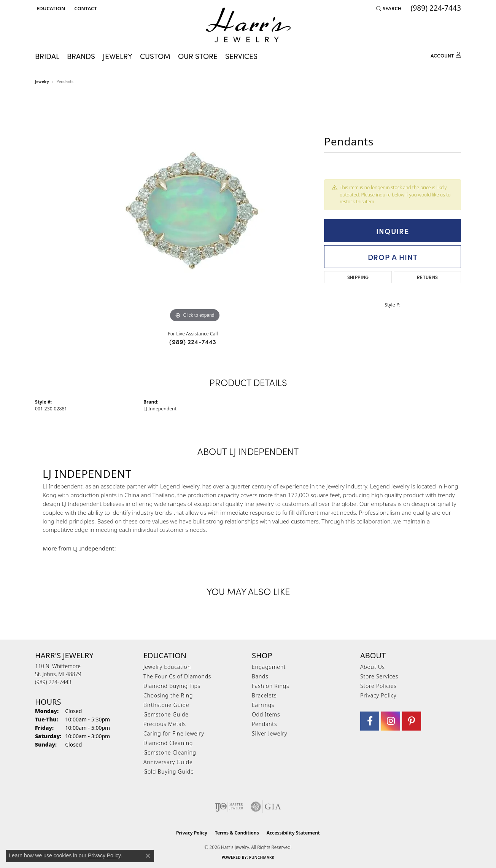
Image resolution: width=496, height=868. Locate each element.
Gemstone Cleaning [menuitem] (170, 752)
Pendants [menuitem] (264, 724)
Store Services (379, 676)
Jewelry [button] (118, 56)
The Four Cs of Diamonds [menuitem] (177, 676)
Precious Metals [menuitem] (165, 724)
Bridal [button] (47, 56)
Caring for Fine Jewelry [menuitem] (174, 733)
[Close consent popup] (148, 856)
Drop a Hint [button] (393, 257)
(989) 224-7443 (193, 341)
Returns (428, 277)
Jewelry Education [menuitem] (167, 667)
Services (241, 56)
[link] (85, 8)
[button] (50, 8)
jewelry (42, 81)
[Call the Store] (53, 682)
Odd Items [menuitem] (266, 714)
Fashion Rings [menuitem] (270, 686)
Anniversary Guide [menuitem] (168, 762)
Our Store (198, 56)
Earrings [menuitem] (263, 705)
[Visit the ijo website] (229, 807)
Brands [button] (81, 56)
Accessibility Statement (293, 833)
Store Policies (378, 686)
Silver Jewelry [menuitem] (269, 733)
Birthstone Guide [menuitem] (166, 705)
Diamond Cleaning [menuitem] (168, 743)
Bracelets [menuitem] (264, 695)
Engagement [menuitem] (269, 667)
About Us (373, 667)
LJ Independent (160, 409)
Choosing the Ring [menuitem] (168, 695)
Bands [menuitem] (260, 676)
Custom (155, 56)
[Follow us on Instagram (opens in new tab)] (391, 721)
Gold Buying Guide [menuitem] (169, 771)
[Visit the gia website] (266, 807)
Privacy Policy (378, 695)
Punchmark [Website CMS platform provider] (262, 857)
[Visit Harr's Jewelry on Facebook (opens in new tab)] (370, 721)
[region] (195, 210)
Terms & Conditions (237, 833)
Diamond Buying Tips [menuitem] (172, 686)
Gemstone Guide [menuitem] (166, 714)
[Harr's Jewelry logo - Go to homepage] (248, 25)
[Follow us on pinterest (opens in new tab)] (412, 721)
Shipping (358, 277)
